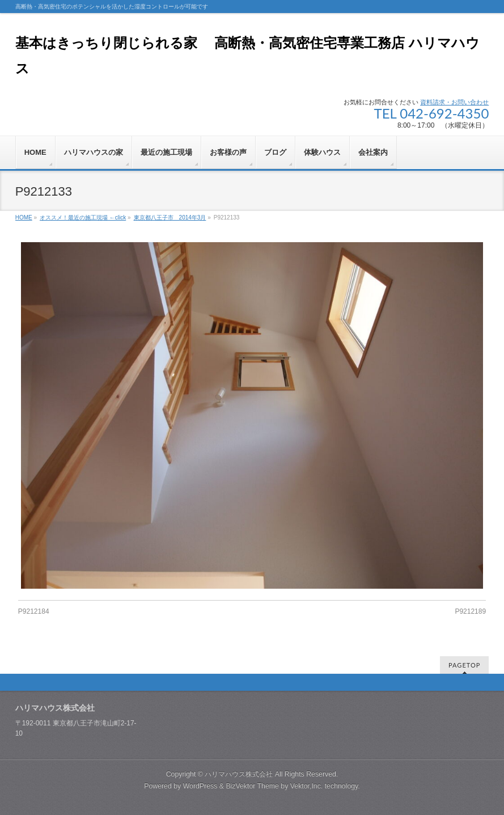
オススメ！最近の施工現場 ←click (83, 218)
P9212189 (470, 611)
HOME (24, 218)
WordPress (200, 786)
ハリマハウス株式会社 (239, 774)
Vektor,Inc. (307, 786)
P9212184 (34, 611)
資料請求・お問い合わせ (454, 102)
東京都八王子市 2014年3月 (170, 218)
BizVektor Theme (252, 786)
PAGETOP (464, 665)
